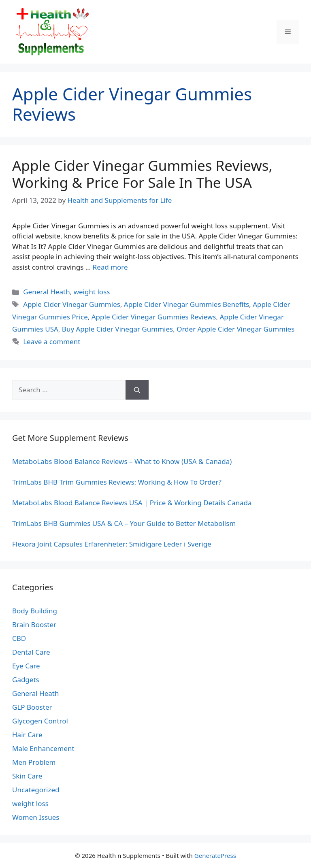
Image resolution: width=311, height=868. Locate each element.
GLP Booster (32, 707)
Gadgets (26, 680)
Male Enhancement (43, 748)
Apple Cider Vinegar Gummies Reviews (154, 317)
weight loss (92, 292)
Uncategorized (36, 790)
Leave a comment (52, 341)
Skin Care (27, 776)
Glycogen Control (40, 721)
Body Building (35, 611)
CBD (19, 638)
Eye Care (26, 666)
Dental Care (31, 652)
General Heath (46, 292)
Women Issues (36, 817)
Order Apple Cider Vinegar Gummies (235, 329)
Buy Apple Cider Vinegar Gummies (117, 329)
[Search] (137, 390)
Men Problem (34, 762)
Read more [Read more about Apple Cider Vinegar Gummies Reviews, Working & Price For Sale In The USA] (110, 267)
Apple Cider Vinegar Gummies (72, 304)
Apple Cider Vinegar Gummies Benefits (186, 304)
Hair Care (27, 735)
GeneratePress (215, 855)
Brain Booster (34, 624)
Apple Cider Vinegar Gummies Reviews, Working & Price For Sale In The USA (142, 174)
